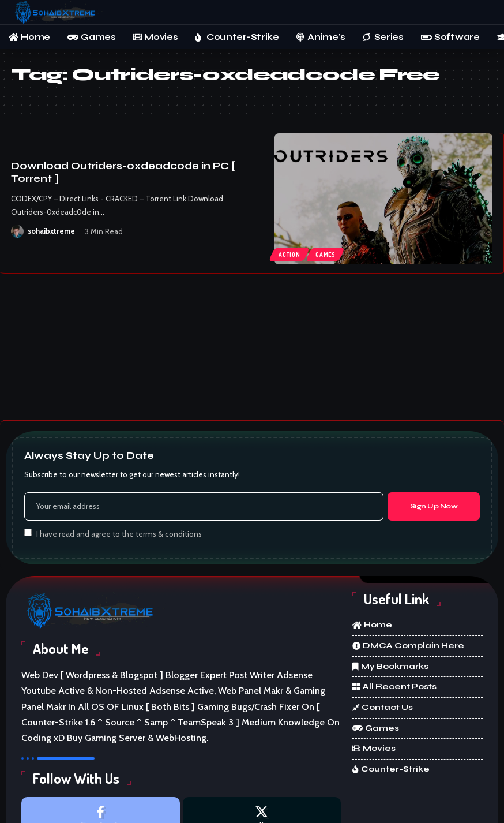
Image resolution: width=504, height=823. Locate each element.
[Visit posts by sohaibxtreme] (17, 231)
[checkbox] (28, 532)
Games (326, 255)
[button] (484, 12)
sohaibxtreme (51, 231)
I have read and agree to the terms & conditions (119, 533)
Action (289, 255)
